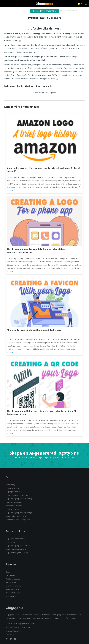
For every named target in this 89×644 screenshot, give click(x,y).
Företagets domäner (14, 502)
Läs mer (12, 191)
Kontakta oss (11, 596)
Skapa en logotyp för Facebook (18, 546)
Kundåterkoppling (13, 579)
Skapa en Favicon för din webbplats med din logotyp (34, 330)
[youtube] (15, 639)
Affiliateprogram (12, 589)
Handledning (11, 575)
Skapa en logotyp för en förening (19, 499)
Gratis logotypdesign (14, 509)
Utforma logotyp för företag (17, 495)
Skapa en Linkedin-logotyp (16, 549)
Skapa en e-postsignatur (15, 539)
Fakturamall (10, 542)
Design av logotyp (47, 11)
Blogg (8, 572)
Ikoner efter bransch (14, 506)
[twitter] (11, 639)
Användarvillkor (12, 582)
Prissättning (10, 485)
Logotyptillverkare (13, 492)
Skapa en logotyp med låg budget (19, 513)
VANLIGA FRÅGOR (13, 593)
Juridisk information (13, 586)
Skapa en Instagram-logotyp (17, 553)
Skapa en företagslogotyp (16, 516)
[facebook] (7, 639)
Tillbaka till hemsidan (45, 4)
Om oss (43, 18)
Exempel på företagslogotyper (18, 520)
